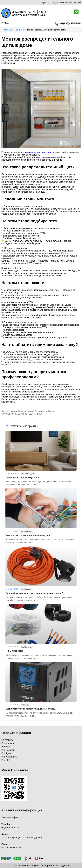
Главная (8, 30)
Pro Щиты (19, 30)
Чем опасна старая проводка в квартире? (29, 535)
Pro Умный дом (9, 757)
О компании (8, 743)
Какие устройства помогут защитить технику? (31, 709)
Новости (6, 747)
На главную (7, 740)
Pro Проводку (8, 750)
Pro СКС (6, 760)
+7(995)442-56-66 (70, 23)
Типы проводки (14, 651)
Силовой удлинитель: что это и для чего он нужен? (34, 593)
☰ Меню (6, 23)
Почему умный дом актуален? (22, 478)
